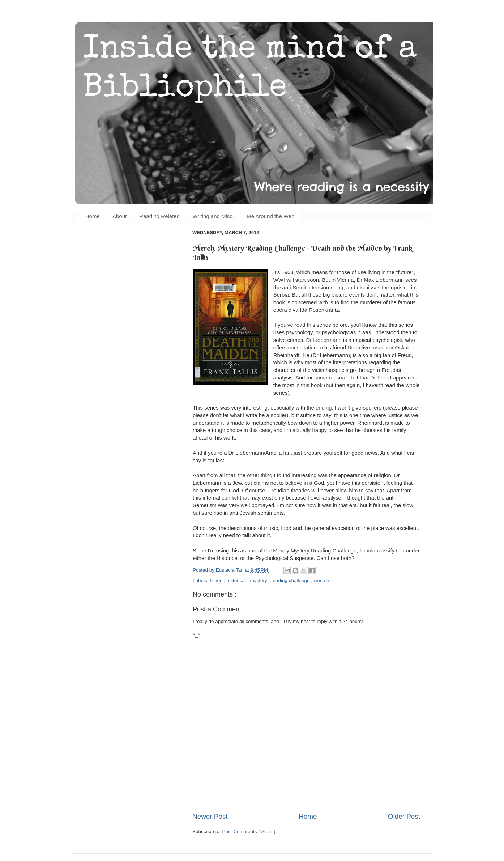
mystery (259, 580)
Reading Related (159, 216)
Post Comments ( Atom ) (249, 832)
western (322, 580)
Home (93, 216)
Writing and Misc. (213, 216)
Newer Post (210, 816)
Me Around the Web (270, 216)
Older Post (404, 816)
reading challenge (291, 580)
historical (237, 580)
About (119, 216)
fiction (217, 580)
